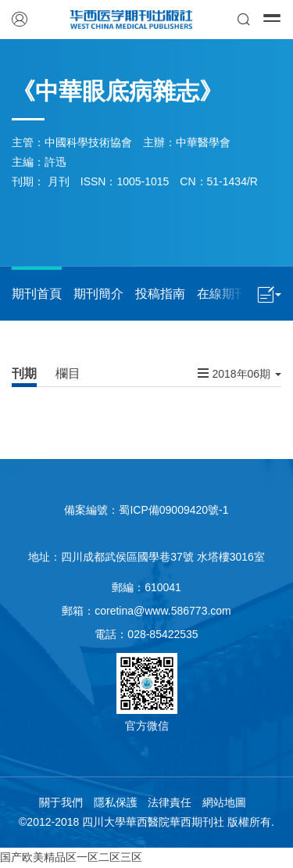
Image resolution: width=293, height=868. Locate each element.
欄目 (68, 373)
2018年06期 (239, 373)
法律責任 (170, 802)
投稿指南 (160, 294)
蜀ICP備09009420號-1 (173, 510)
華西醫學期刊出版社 (132, 20)
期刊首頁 (37, 294)
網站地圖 (224, 802)
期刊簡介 (98, 294)
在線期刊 (222, 294)
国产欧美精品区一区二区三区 (71, 857)
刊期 (24, 373)
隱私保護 (116, 802)
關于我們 (61, 802)
